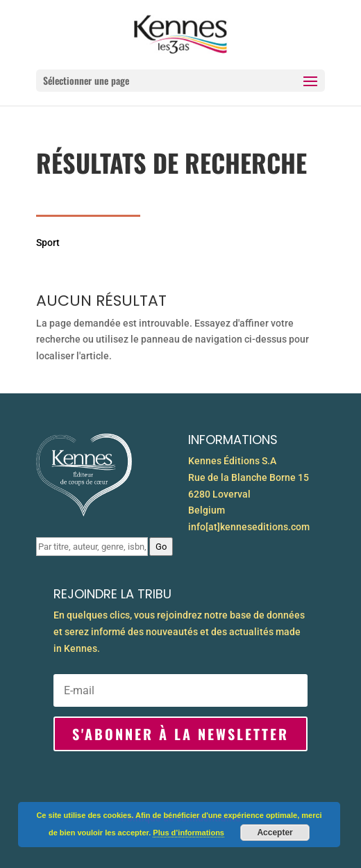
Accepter (275, 833)
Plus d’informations (188, 833)
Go (161, 547)
